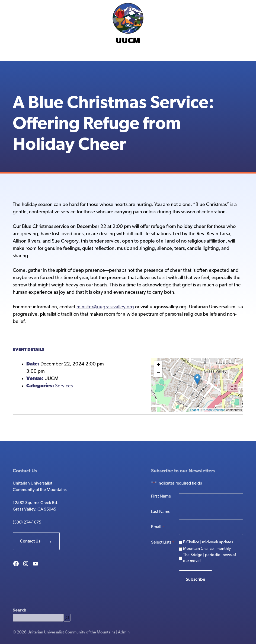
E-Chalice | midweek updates (208, 542)
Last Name (161, 512)
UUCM (128, 41)
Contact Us (30, 541)
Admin (124, 632)
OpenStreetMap (215, 410)
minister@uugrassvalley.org (105, 307)
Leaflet (194, 410)
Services (64, 386)
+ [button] (159, 365)
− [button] (159, 373)
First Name (161, 496)
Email (158, 527)
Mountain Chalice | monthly (207, 549)
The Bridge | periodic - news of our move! (209, 558)
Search (20, 611)
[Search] (67, 618)
